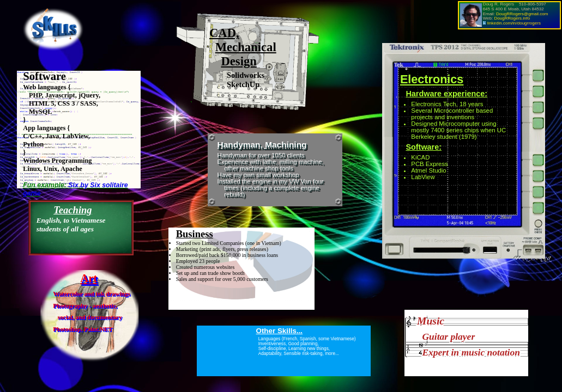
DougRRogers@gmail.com (522, 14)
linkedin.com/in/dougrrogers (514, 23)
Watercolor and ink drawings (92, 293)
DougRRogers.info (512, 18)
